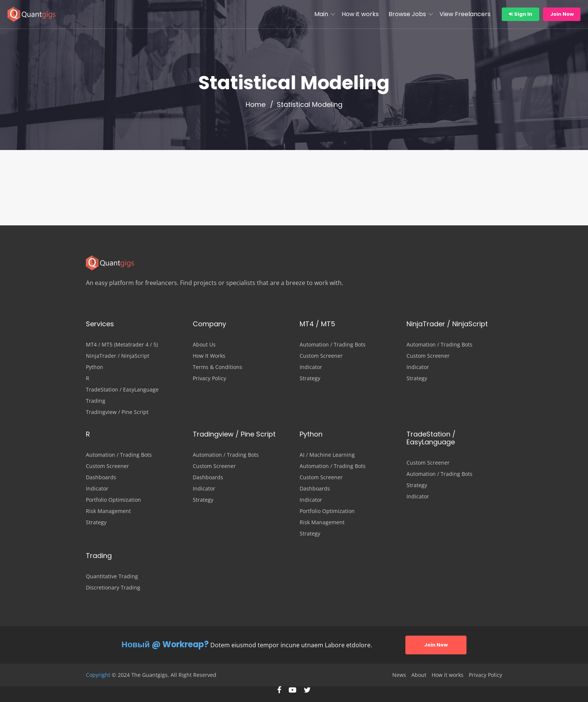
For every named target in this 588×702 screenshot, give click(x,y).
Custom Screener (321, 356)
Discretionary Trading (113, 588)
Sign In (520, 14)
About (419, 675)
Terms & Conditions (217, 367)
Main (321, 14)
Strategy (310, 378)
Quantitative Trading (112, 576)
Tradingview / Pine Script (117, 412)
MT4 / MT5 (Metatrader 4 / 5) (122, 345)
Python (94, 367)
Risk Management (108, 511)
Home (256, 105)
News (399, 675)
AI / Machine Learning (327, 455)
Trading (96, 401)
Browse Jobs (407, 14)
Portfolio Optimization (113, 500)
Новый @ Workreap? (165, 644)
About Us (204, 345)
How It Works (209, 356)
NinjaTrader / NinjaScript (118, 356)
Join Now (562, 14)
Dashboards (101, 477)
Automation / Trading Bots (333, 345)
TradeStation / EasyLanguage (122, 390)
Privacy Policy (209, 378)
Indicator (311, 367)
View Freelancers (465, 14)
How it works (360, 14)
